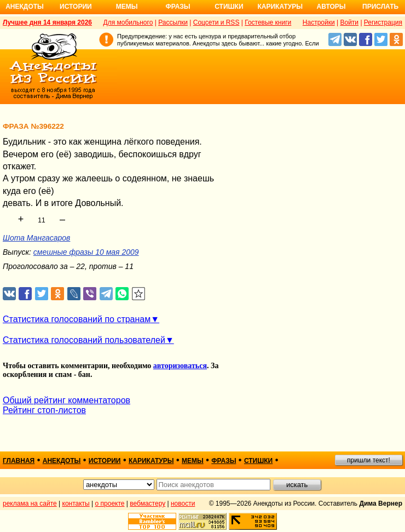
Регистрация (383, 22)
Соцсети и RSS (216, 22)
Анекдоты (25, 7)
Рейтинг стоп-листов (44, 410)
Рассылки (173, 22)
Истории (76, 7)
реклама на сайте (30, 504)
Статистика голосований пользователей (84, 340)
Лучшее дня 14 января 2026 (47, 22)
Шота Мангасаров (36, 238)
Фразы (178, 7)
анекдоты (62, 461)
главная (19, 461)
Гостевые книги (268, 22)
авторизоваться (180, 366)
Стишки (229, 7)
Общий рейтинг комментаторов (66, 400)
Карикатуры (280, 7)
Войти (349, 22)
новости (183, 504)
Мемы (127, 7)
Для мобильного (128, 22)
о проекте (110, 504)
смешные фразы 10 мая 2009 (86, 252)
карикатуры (151, 461)
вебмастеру (147, 504)
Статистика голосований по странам (77, 319)
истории (105, 461)
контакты (76, 504)
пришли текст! (369, 460)
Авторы (331, 7)
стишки (258, 461)
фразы (224, 461)
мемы (193, 461)
